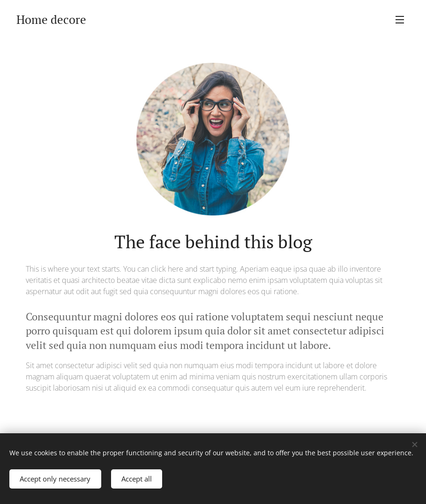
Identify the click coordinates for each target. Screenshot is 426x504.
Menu (400, 20)
